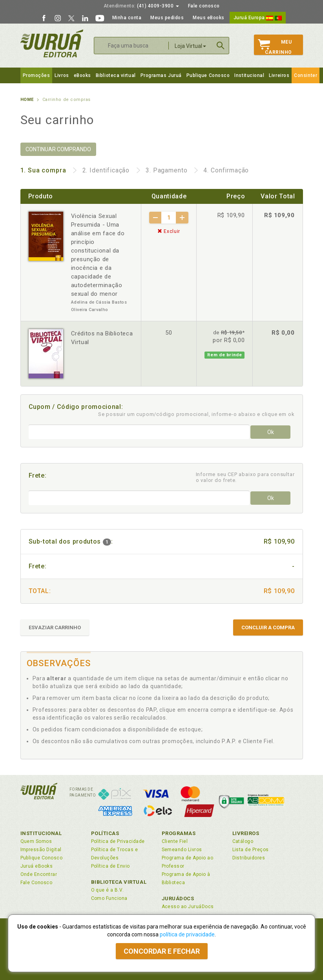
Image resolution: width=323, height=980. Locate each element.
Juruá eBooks (37, 866)
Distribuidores (249, 858)
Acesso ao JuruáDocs (188, 907)
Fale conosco (204, 6)
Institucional (249, 75)
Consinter (306, 75)
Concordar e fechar (162, 951)
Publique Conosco (208, 75)
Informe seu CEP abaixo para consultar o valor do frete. (245, 477)
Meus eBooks (209, 18)
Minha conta (127, 18)
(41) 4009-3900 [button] (141, 6)
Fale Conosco (36, 883)
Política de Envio (110, 866)
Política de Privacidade (118, 841)
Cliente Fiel (175, 841)
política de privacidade (187, 934)
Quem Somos (36, 841)
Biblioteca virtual (116, 75)
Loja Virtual (190, 46)
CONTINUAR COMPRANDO (58, 149)
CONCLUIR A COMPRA (268, 627)
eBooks (82, 75)
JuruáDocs (178, 898)
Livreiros (279, 75)
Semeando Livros (182, 850)
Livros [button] (62, 75)
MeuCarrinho (275, 47)
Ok (271, 432)
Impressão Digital (41, 850)
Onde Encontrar (39, 874)
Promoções (36, 75)
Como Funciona (109, 898)
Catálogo (243, 841)
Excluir (169, 231)
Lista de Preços (251, 850)
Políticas (105, 833)
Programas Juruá (161, 75)
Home (27, 100)
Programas (179, 833)
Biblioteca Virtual (119, 882)
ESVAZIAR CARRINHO (55, 627)
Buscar (221, 46)
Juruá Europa (258, 18)
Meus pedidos (167, 18)
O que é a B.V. (108, 890)
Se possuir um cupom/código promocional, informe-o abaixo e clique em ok (196, 414)
